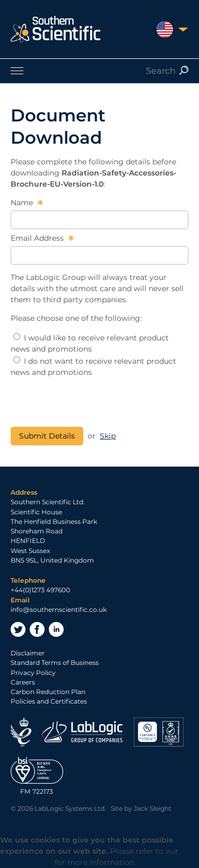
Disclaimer (28, 653)
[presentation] (91, 402)
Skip (108, 436)
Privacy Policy (33, 673)
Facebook (37, 629)
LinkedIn (56, 629)
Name (23, 203)
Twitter (18, 629)
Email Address (38, 238)
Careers (23, 682)
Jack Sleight (153, 808)
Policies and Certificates (49, 701)
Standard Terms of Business (55, 663)
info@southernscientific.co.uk (59, 610)
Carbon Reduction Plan (48, 692)
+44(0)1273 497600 (40, 590)
